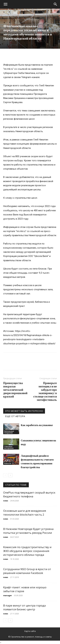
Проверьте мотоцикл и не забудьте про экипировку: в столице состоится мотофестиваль (45, 391)
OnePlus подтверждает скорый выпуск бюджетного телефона (29, 494)
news (6, 501)
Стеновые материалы (9, 447)
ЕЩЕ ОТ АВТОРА (15, 416)
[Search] (56, 4)
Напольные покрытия (9, 432)
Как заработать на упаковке (37, 425)
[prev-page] (5, 475)
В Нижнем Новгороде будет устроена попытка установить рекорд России (28, 531)
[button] (5, 4)
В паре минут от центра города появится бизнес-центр (24, 607)
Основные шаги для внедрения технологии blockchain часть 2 (25, 513)
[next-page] (10, 475)
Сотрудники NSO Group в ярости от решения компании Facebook (27, 571)
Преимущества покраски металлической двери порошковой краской (15, 390)
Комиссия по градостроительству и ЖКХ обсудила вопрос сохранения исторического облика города (27, 551)
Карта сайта (30, 631)
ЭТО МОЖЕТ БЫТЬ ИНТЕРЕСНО (24, 411)
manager (8, 595)
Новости (8, 463)
